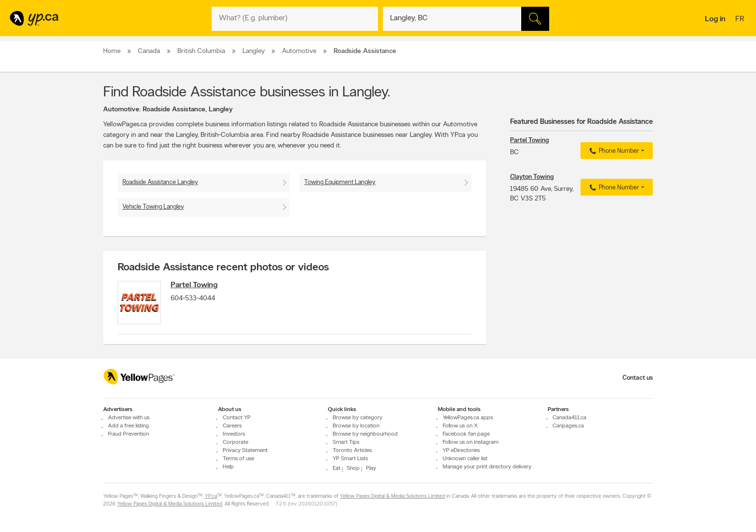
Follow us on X (460, 426)
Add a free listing (128, 426)
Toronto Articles (352, 451)
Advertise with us (129, 418)
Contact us (638, 378)
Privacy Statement (245, 451)
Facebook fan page (466, 434)
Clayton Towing (532, 177)
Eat (337, 468)
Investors (234, 434)
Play (371, 468)
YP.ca (211, 497)
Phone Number (613, 151)
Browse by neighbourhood (365, 434)
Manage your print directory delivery (487, 467)
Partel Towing (194, 285)
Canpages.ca (568, 426)
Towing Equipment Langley (340, 182)
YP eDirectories (461, 451)
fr (741, 20)
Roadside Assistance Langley (160, 182)
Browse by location (356, 426)
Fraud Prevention (128, 434)
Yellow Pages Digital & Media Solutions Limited (392, 497)
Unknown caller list (465, 459)
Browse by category (358, 418)
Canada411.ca (569, 418)
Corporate (236, 442)
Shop (353, 468)
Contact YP (237, 418)
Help (228, 467)
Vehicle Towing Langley (153, 207)
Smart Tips (346, 442)
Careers (232, 426)
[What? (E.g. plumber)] (295, 19)
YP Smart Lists (350, 459)
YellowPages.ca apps (468, 418)
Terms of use (238, 459)
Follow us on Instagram (471, 442)
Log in (715, 19)
